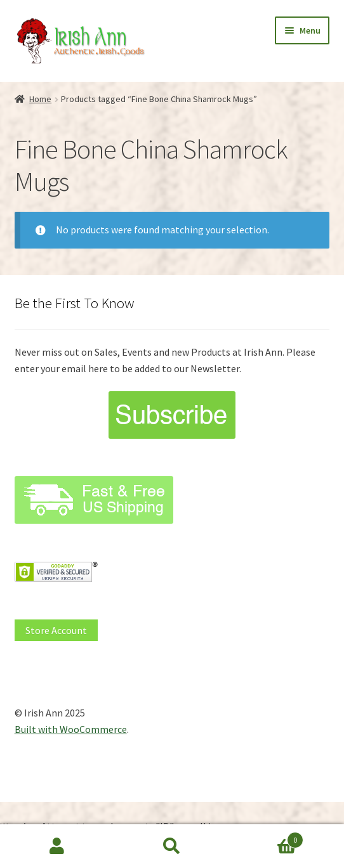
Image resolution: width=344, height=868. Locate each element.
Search (172, 846)
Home (40, 99)
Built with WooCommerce (71, 729)
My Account (57, 846)
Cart (266, 837)
